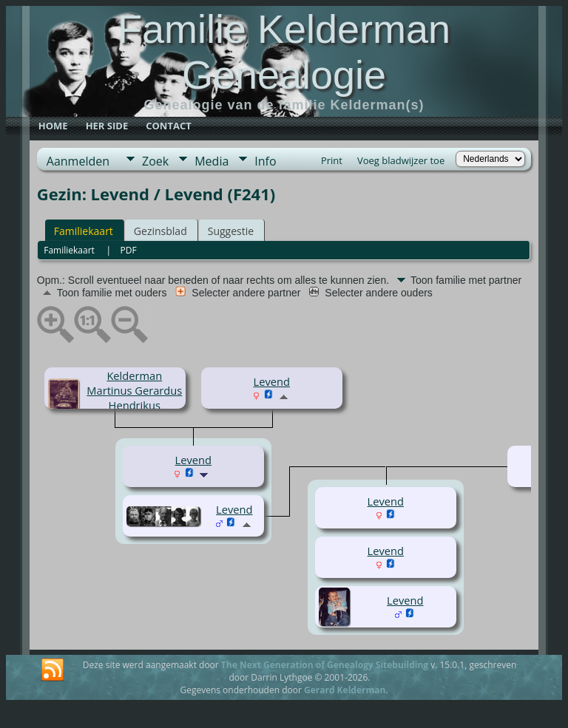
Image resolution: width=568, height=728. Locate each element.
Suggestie (231, 231)
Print (332, 160)
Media (212, 161)
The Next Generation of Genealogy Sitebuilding (325, 665)
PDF (128, 250)
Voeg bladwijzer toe (401, 160)
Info (265, 161)
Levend (272, 381)
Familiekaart (84, 231)
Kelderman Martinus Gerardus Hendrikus (134, 390)
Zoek (155, 161)
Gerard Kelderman (345, 690)
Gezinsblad (160, 231)
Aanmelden (78, 161)
